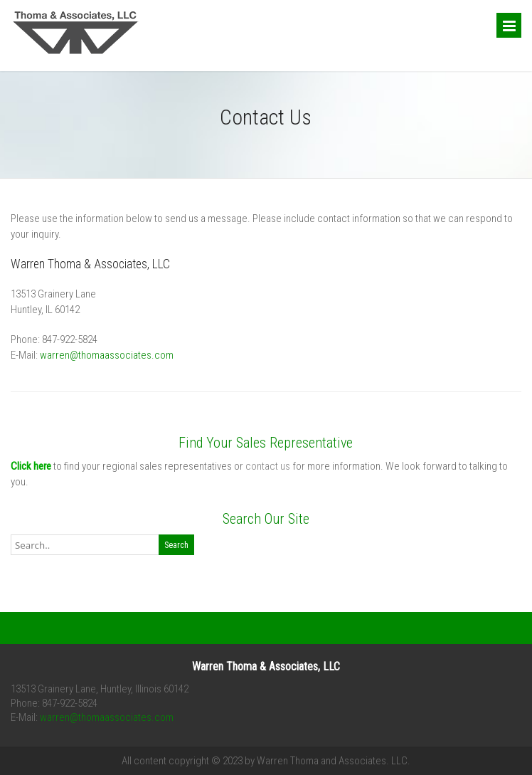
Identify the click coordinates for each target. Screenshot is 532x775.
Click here (31, 466)
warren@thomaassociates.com (107, 355)
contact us (268, 466)
